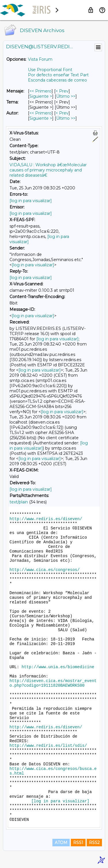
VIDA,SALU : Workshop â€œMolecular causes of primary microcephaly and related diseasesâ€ (48, 170)
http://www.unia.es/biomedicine (58, 667)
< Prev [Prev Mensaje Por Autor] (62, 113)
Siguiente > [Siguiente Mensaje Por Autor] (41, 118)
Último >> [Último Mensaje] (66, 96)
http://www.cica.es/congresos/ (45, 570)
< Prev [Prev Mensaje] (62, 91)
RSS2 (94, 843)
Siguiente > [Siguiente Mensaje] (41, 96)
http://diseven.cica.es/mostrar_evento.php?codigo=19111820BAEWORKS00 (53, 683)
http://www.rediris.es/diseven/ (46, 519)
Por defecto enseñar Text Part (58, 75)
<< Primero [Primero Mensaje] (40, 91)
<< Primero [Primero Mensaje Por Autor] (40, 113)
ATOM (61, 843)
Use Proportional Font (50, 70)
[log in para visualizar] (31, 201)
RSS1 (78, 843)
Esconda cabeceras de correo (57, 80)
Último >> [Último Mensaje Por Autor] (66, 118)
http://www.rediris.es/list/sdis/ (48, 746)
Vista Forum (40, 59)
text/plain (19, 502)
